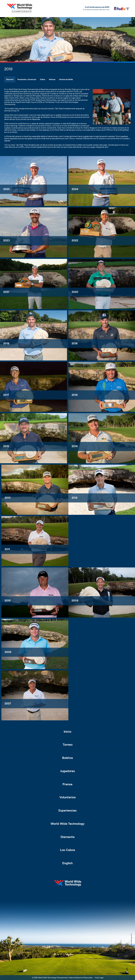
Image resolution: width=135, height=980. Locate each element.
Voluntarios (68, 797)
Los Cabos (68, 850)
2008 (8, 652)
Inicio (67, 731)
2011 (7, 549)
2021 (6, 292)
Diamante (68, 837)
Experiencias (68, 810)
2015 (6, 446)
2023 (6, 240)
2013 (8, 498)
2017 (6, 395)
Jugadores (68, 771)
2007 (8, 704)
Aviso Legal (99, 978)
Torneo (68, 744)
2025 (6, 189)
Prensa (67, 784)
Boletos (68, 758)
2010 (8, 601)
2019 (6, 343)
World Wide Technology (67, 823)
